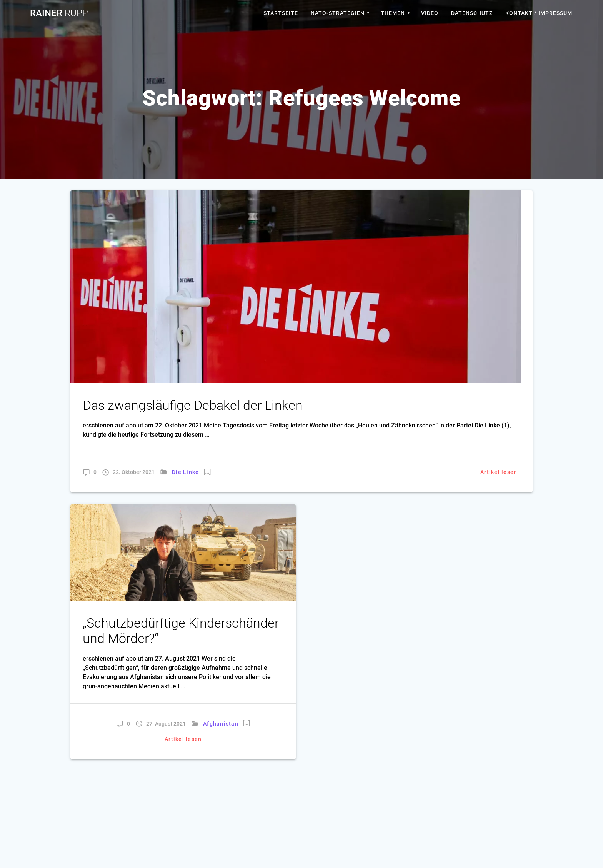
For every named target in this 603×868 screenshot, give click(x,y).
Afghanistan (221, 724)
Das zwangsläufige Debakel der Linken (193, 405)
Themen (393, 13)
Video (430, 13)
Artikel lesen (499, 472)
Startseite (281, 13)
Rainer (59, 13)
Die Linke (185, 472)
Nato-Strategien (338, 13)
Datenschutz (472, 13)
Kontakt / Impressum (539, 13)
